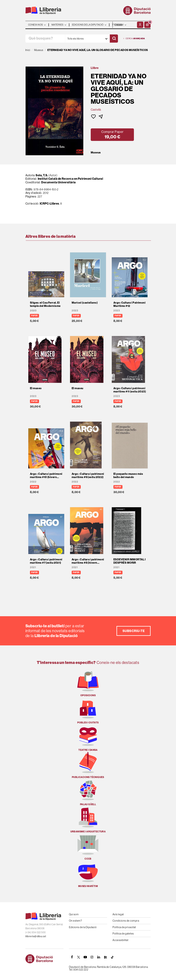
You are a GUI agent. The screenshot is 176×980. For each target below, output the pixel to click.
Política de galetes (123, 933)
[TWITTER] (79, 957)
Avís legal (118, 914)
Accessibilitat (120, 940)
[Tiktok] (112, 957)
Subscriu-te (134, 631)
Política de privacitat (124, 927)
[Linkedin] (99, 957)
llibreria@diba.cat (36, 936)
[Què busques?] (45, 39)
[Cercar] (114, 39)
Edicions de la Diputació (83, 927)
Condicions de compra (126, 921)
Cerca (134, 39)
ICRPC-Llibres (49, 203)
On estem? (75, 921)
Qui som (74, 914)
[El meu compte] (140, 25)
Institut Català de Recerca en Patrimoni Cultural (70, 179)
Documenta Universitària (58, 182)
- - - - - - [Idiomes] (124, 25)
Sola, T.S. (42, 175)
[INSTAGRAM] (92, 957)
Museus (96, 153)
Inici (28, 50)
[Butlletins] (105, 957)
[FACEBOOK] (72, 957)
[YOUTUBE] (85, 957)
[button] (147, 25)
